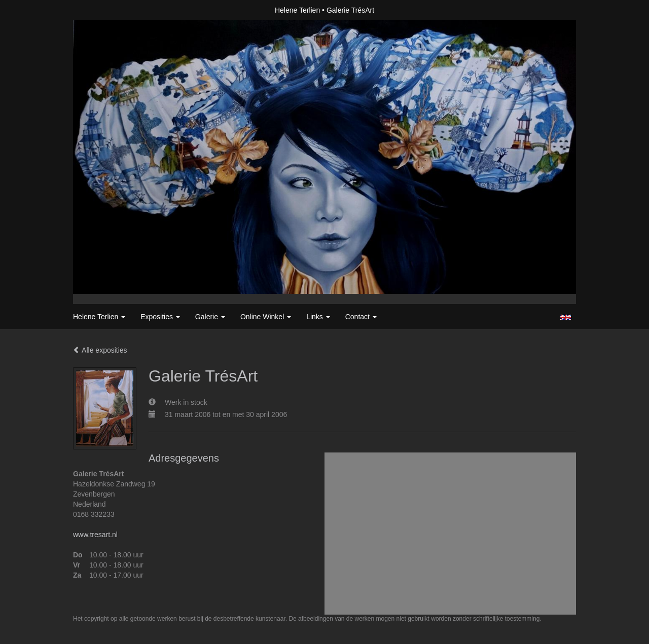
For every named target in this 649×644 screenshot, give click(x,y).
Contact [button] (361, 317)
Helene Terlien (297, 10)
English (566, 317)
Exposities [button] (160, 317)
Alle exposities (100, 350)
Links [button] (318, 317)
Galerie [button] (210, 317)
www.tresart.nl (95, 535)
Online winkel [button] (266, 317)
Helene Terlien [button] (99, 317)
